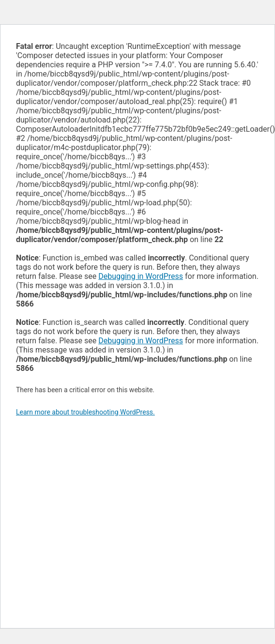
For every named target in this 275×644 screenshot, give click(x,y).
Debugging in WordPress (141, 276)
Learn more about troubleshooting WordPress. (85, 412)
